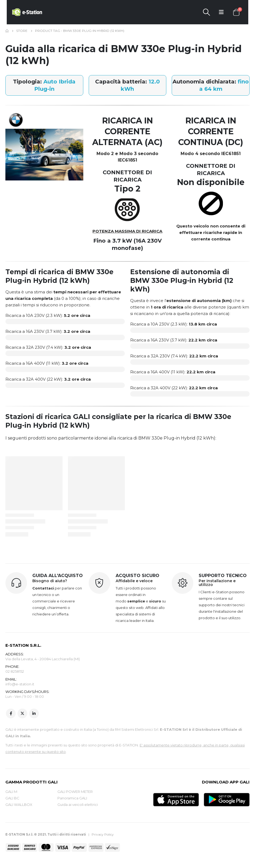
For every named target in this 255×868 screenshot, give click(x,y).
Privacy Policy (103, 835)
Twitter (22, 714)
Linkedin (34, 714)
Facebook (11, 714)
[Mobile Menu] (221, 12)
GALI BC (12, 799)
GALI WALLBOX (19, 805)
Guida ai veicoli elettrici (78, 805)
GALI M (11, 792)
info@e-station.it (20, 685)
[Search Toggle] (206, 12)
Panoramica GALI (72, 799)
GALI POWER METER (75, 792)
